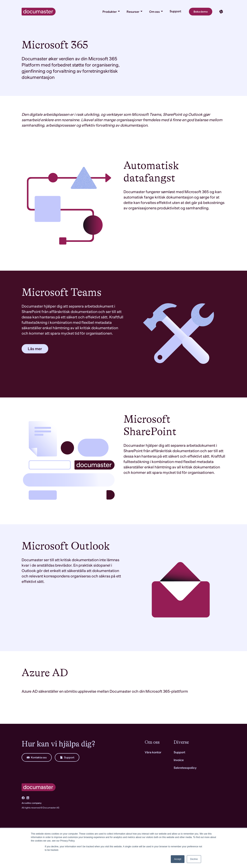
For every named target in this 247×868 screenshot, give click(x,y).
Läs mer (35, 349)
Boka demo (201, 12)
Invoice (179, 760)
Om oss (156, 12)
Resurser (135, 12)
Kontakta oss (37, 757)
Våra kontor (153, 752)
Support (175, 11)
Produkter (111, 12)
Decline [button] (194, 859)
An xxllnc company (32, 803)
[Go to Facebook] (23, 798)
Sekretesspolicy (185, 768)
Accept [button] (178, 859)
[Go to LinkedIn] (28, 798)
